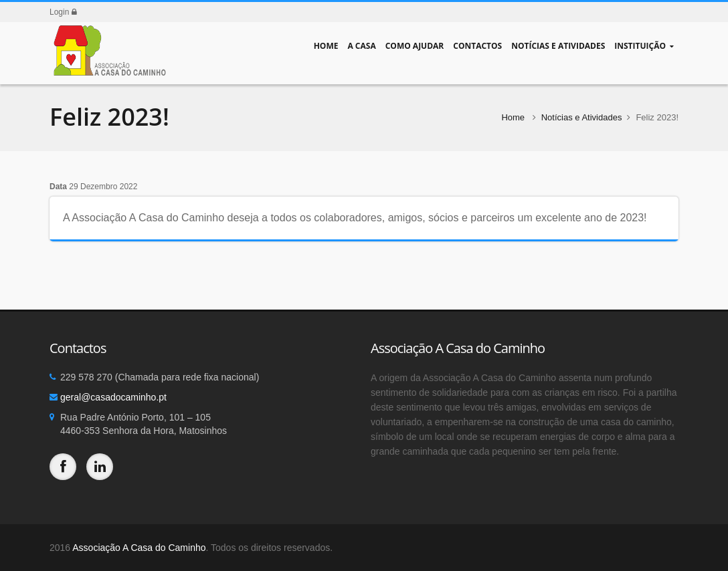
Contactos (477, 45)
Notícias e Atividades (558, 45)
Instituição (644, 46)
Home (326, 45)
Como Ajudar (415, 45)
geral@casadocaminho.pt (113, 397)
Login (63, 12)
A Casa (361, 45)
